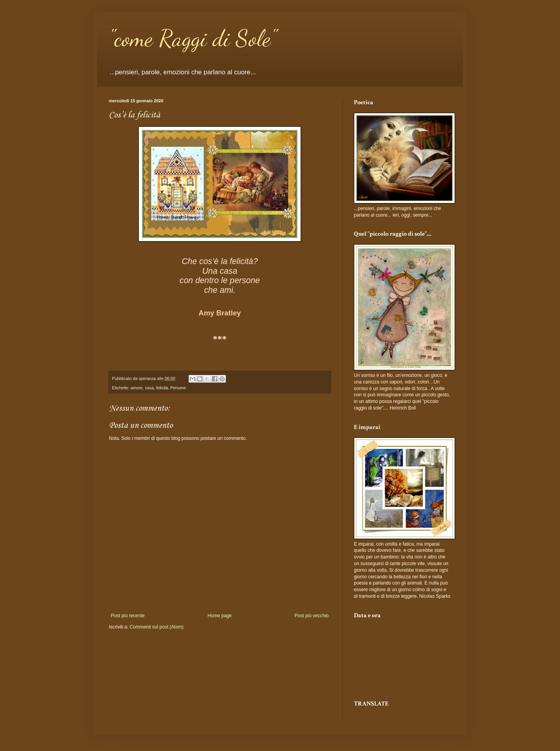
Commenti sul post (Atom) (157, 627)
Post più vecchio (312, 616)
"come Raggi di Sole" (193, 38)
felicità (162, 388)
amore (137, 388)
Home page (220, 616)
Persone (178, 388)
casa (150, 388)
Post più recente (128, 616)
